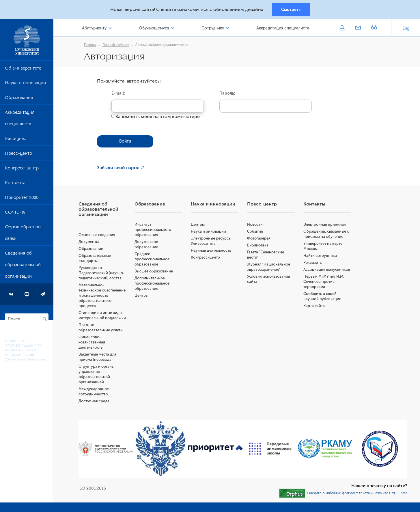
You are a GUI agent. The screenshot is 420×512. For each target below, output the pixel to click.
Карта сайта (314, 306)
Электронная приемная (325, 225)
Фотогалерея (259, 239)
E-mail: (119, 94)
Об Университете (23, 70)
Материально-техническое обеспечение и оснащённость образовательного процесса (103, 296)
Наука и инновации (25, 84)
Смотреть (291, 10)
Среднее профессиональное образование (153, 259)
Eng (406, 29)
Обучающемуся (155, 28)
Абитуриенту (95, 28)
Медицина (16, 140)
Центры (142, 296)
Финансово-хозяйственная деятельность (93, 342)
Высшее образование (155, 271)
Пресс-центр (18, 155)
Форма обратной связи (23, 234)
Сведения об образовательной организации (23, 266)
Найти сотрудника (320, 256)
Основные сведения (98, 235)
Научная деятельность (211, 251)
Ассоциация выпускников (327, 270)
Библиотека (258, 245)
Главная (91, 45)
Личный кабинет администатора (162, 45)
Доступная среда (95, 401)
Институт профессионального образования (154, 230)
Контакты (15, 184)
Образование (19, 99)
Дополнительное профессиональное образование (153, 284)
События (255, 232)
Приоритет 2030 (22, 199)
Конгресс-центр (22, 169)
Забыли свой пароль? (121, 168)
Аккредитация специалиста (20, 119)
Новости (255, 225)
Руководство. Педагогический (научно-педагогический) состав (102, 273)
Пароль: (228, 94)
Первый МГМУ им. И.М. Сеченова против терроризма (324, 282)
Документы (89, 242)
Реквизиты (313, 263)
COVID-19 (15, 214)
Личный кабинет (116, 45)
